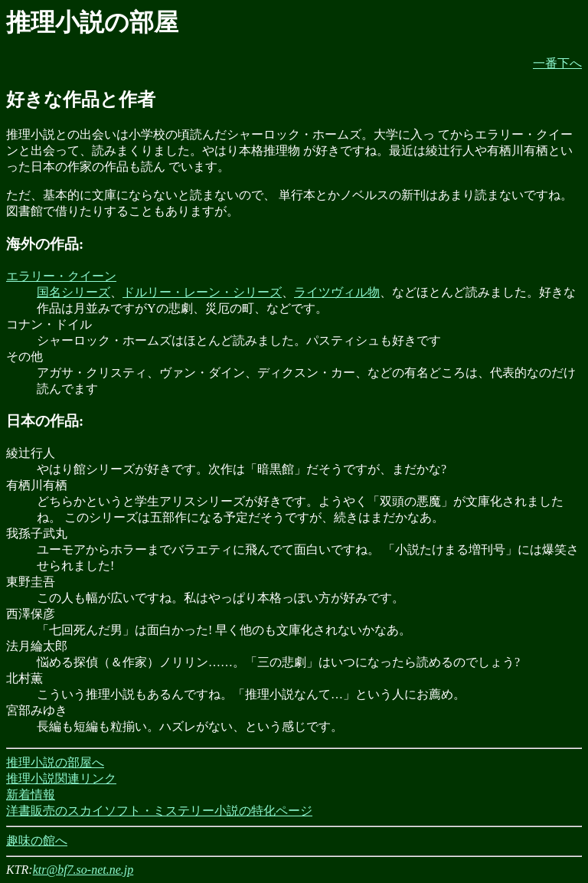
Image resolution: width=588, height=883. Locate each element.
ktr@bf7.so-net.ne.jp (83, 870)
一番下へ (557, 63)
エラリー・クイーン (61, 276)
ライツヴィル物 (337, 292)
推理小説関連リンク (61, 778)
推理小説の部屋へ (55, 762)
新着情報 (31, 795)
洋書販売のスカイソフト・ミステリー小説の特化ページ (159, 811)
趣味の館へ (37, 840)
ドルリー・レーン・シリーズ (202, 292)
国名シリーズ (73, 292)
